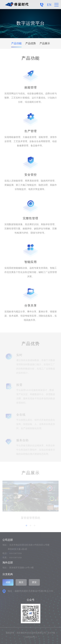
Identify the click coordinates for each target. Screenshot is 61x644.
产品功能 (16, 43)
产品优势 (31, 43)
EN (49, 5)
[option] (30, 501)
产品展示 (45, 43)
